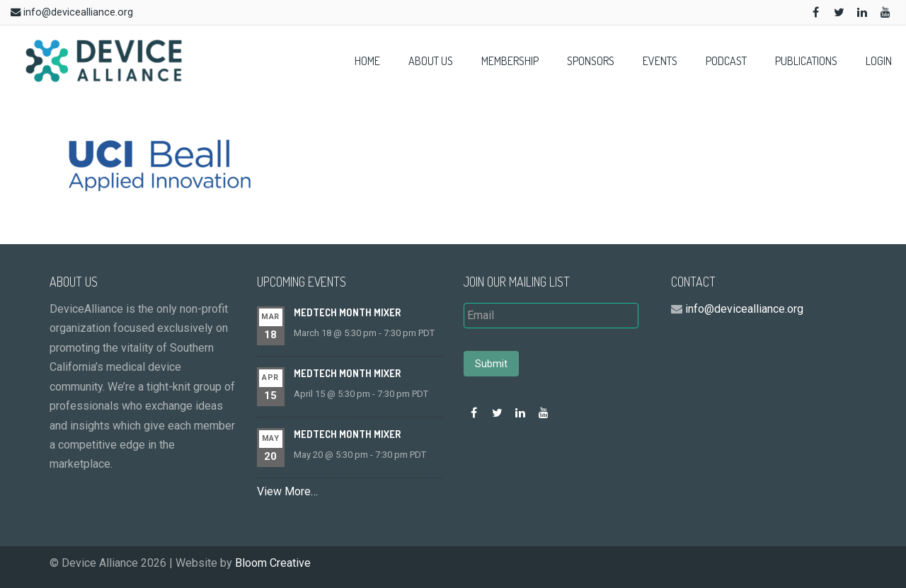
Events (660, 61)
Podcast (726, 61)
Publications (806, 61)
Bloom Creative (273, 563)
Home (367, 61)
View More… (287, 491)
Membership (510, 61)
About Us (431, 61)
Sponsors (591, 61)
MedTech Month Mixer (347, 312)
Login (879, 61)
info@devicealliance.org (78, 12)
